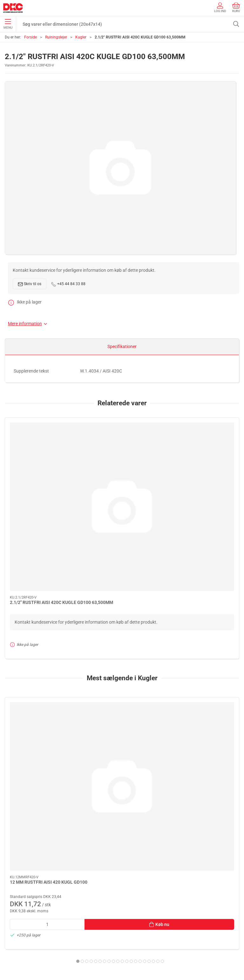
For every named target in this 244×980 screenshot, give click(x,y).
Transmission (19, 872)
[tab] (107, 736)
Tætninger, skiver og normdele (35, 881)
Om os (12, 918)
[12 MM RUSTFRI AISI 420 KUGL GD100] (42, 621)
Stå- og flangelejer (24, 836)
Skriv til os (30, 284)
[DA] (13, 8)
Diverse (13, 890)
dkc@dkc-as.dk (20, 798)
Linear (12, 863)
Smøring (14, 854)
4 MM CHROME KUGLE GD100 (200, 657)
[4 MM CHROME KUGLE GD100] (202, 621)
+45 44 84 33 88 (68, 284)
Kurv (236, 7)
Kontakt (14, 927)
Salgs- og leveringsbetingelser (35, 954)
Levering (14, 936)
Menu (8, 24)
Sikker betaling (20, 945)
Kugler (81, 37)
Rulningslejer (56, 37)
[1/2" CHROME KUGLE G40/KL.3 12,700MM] (122, 621)
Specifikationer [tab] (122, 346)
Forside (30, 37)
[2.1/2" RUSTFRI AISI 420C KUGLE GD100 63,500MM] (42, 447)
